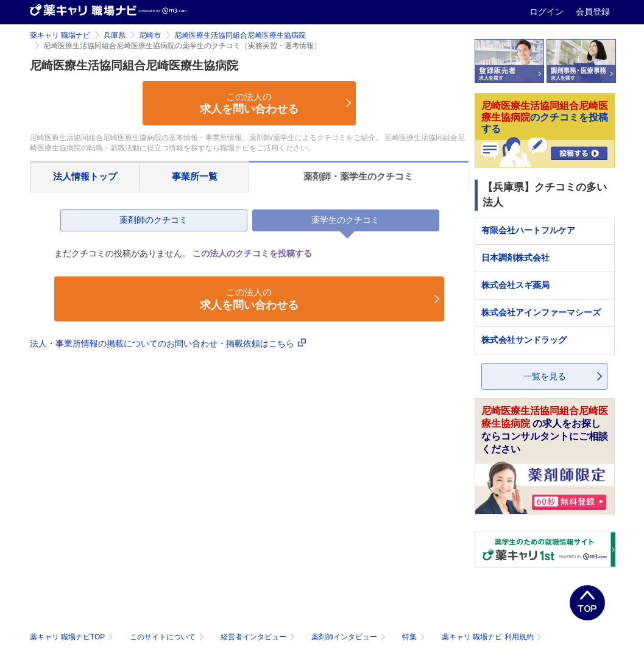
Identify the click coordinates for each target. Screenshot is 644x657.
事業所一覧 (195, 176)
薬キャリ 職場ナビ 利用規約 (492, 637)
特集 (415, 637)
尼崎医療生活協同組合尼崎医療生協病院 (240, 35)
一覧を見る (545, 376)
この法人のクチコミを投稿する (252, 253)
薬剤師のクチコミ (154, 220)
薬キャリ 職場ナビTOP (73, 637)
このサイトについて (168, 637)
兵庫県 (115, 35)
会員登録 (593, 12)
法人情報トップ (85, 176)
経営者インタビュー (259, 637)
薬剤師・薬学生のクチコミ (358, 176)
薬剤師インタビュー (349, 637)
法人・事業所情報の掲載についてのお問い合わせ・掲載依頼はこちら (168, 343)
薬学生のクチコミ (345, 220)
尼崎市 (150, 35)
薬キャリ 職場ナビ (60, 35)
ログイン (548, 12)
